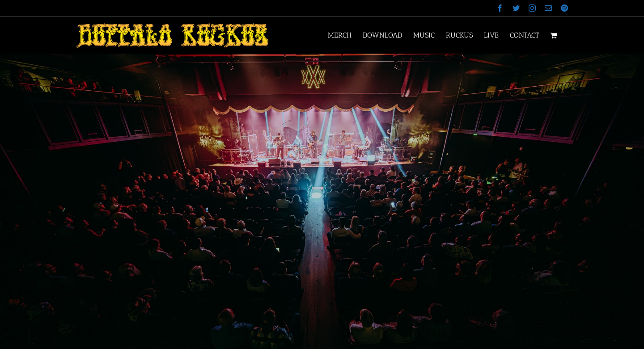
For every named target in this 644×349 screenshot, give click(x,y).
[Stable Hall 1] (322, 201)
